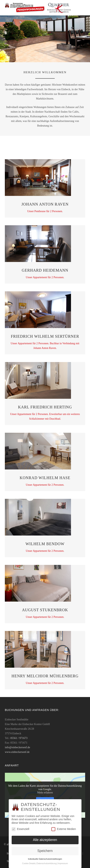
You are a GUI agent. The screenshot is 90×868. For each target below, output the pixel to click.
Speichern (45, 851)
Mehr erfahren (45, 793)
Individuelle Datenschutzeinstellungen (45, 859)
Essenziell (20, 829)
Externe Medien (64, 829)
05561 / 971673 (19, 738)
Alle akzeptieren (45, 840)
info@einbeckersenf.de (17, 747)
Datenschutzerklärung (47, 863)
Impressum (63, 863)
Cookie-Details (29, 863)
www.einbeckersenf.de (17, 752)
